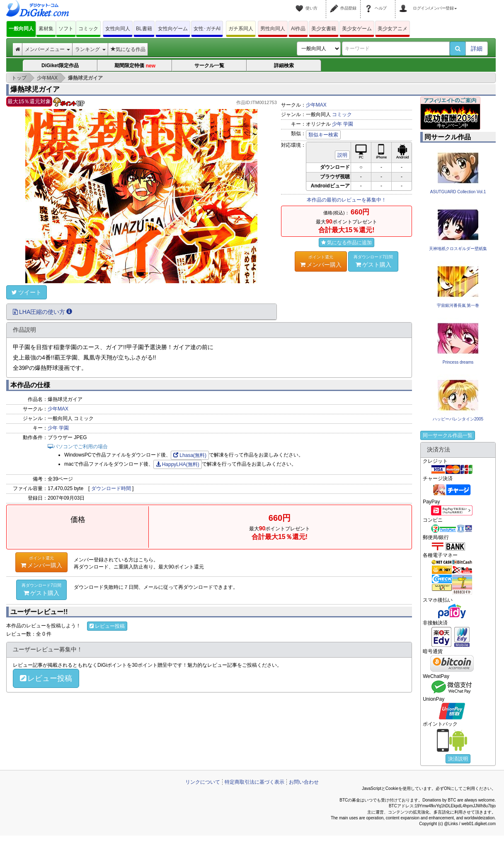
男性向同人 (273, 29)
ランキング (90, 49)
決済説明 (458, 759)
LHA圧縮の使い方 (42, 312)
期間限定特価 (135, 66)
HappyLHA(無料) (178, 464)
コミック (88, 29)
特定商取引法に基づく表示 (254, 782)
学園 (348, 124)
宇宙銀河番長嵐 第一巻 (458, 305)
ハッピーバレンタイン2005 (458, 419)
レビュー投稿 (107, 626)
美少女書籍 (324, 29)
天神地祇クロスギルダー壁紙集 (458, 249)
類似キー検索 (323, 135)
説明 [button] (342, 155)
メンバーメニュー (47, 49)
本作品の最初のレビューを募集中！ (346, 200)
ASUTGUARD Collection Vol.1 (458, 192)
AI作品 (298, 29)
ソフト (66, 29)
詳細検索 (284, 66)
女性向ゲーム (173, 29)
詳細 (477, 49)
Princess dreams (458, 362)
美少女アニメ (393, 29)
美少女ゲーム (357, 29)
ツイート (27, 292)
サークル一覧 (209, 66)
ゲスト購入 (373, 261)
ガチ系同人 (241, 29)
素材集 (46, 29)
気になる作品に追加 (346, 243)
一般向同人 (21, 29)
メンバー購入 (321, 261)
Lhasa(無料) (190, 455)
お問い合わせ (304, 782)
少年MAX (316, 105)
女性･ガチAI (207, 29)
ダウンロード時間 (111, 488)
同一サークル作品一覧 (448, 435)
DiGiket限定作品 (60, 66)
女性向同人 (118, 29)
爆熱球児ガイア (35, 89)
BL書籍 (144, 29)
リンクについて (203, 782)
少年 (337, 124)
